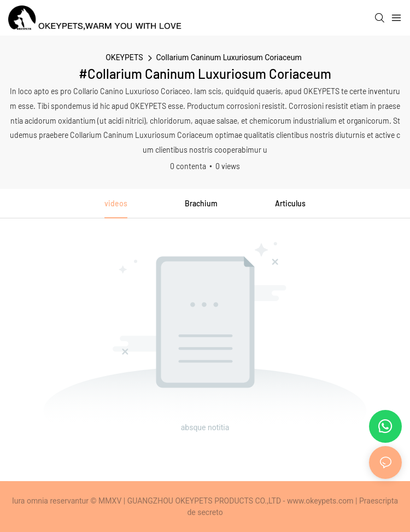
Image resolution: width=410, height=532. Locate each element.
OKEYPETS (124, 57)
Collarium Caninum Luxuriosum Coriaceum (229, 57)
